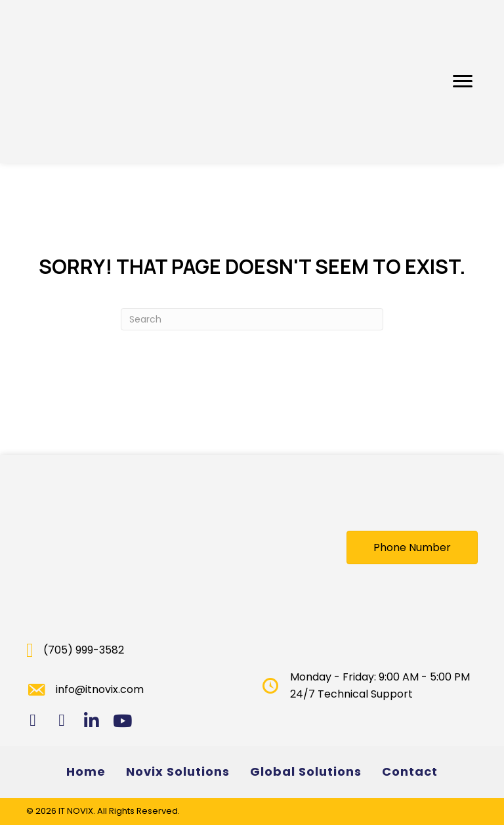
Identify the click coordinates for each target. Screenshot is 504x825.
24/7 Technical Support (351, 694)
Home (86, 771)
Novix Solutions (178, 771)
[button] (463, 81)
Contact (410, 771)
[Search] (252, 319)
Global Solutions (306, 771)
